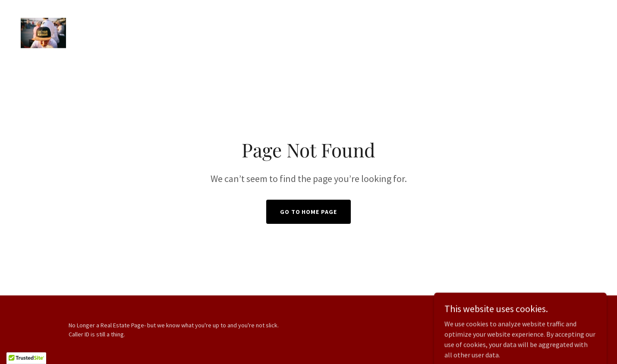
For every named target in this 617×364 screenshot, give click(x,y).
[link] (43, 32)
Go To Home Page (309, 212)
